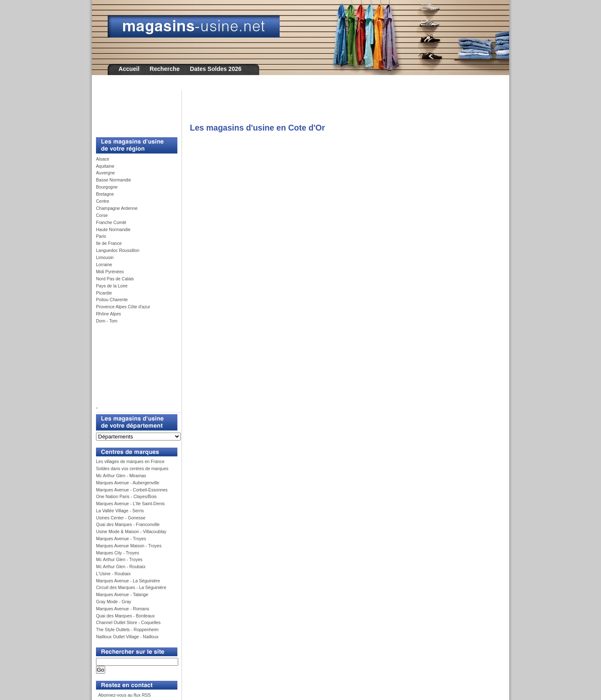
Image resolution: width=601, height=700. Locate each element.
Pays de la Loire (112, 286)
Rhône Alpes (109, 314)
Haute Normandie (113, 229)
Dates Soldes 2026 (216, 69)
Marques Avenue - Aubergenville (128, 483)
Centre (103, 201)
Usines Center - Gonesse (121, 518)
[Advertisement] (134, 109)
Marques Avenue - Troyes (121, 539)
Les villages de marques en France (130, 461)
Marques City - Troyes (117, 553)
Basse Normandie (114, 180)
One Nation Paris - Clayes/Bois (126, 496)
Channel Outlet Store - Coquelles (128, 622)
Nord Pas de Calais (115, 279)
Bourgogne (107, 187)
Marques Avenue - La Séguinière (128, 581)
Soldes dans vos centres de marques (132, 468)
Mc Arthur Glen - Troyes (119, 559)
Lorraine (104, 264)
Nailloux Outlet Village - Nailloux (127, 637)
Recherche (165, 69)
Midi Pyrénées (110, 272)
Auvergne (105, 173)
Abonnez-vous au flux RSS (124, 695)
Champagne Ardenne (117, 208)
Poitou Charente (112, 300)
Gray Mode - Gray (114, 602)
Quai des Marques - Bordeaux (125, 616)
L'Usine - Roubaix (113, 574)
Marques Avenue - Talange (122, 594)
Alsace (103, 159)
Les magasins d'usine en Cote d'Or (258, 128)
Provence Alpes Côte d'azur (123, 307)
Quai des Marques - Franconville (128, 524)
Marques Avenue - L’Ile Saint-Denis (130, 504)
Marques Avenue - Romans (123, 609)
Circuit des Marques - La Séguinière (131, 587)
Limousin (105, 257)
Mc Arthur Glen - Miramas (121, 476)
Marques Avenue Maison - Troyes (129, 546)
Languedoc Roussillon (118, 250)
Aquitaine (105, 166)
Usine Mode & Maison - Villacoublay (131, 531)
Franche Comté (111, 222)
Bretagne (105, 194)
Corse (102, 215)
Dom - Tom (107, 321)
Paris (101, 236)
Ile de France (109, 243)
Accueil (129, 69)
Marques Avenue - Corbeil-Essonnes (132, 490)
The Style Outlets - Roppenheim (127, 629)
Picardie (104, 293)
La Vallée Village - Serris (120, 511)
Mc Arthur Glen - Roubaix (121, 567)
